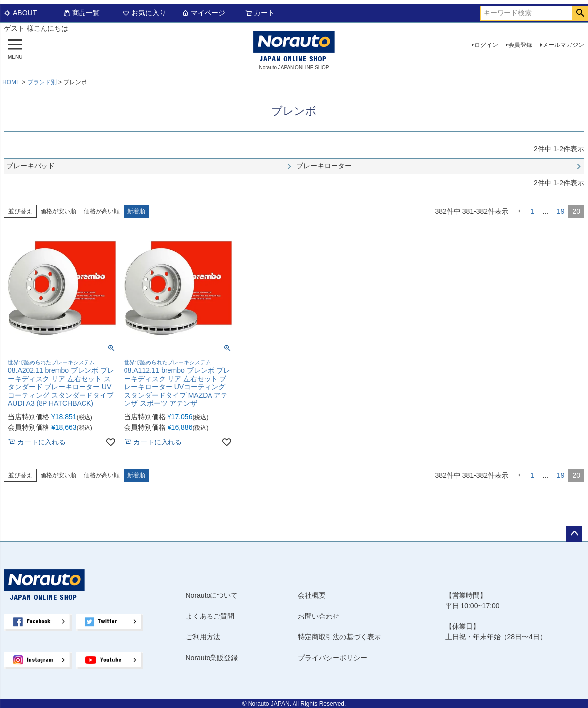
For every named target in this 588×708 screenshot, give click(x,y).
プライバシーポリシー (333, 658)
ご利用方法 (203, 637)
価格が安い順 (58, 211)
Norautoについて (212, 595)
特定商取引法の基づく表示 (339, 637)
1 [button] (532, 211)
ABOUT (20, 13)
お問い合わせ (319, 616)
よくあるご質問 (210, 616)
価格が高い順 (102, 211)
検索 (580, 13)
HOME (11, 82)
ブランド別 (42, 82)
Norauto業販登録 (212, 658)
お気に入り (144, 13)
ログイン (486, 45)
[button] (519, 211)
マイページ (204, 13)
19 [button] (561, 211)
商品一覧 (82, 13)
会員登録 (520, 45)
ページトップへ (574, 534)
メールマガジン (563, 45)
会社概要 (312, 595)
